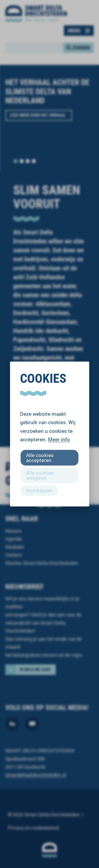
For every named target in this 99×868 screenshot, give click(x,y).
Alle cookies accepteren (40, 457)
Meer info (59, 439)
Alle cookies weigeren (40, 475)
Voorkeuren (39, 490)
